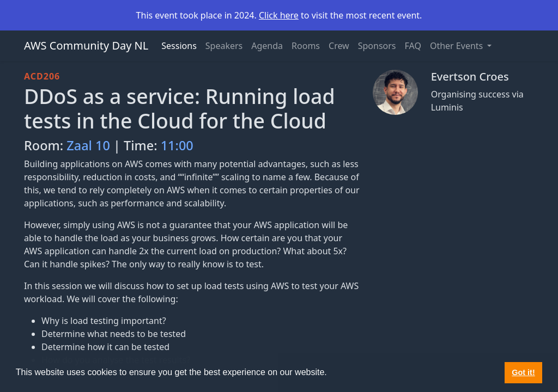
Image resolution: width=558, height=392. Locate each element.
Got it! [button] (523, 372)
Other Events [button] (458, 46)
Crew (339, 46)
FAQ (413, 46)
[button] (331, 373)
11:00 (177, 145)
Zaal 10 (88, 145)
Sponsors (377, 46)
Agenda (267, 46)
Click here (279, 15)
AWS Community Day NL (86, 45)
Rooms (306, 46)
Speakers (224, 46)
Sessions (179, 46)
